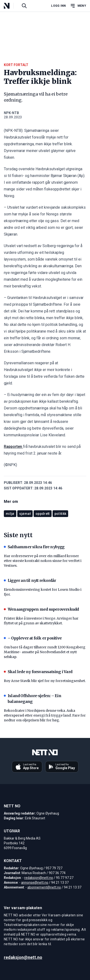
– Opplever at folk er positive (33, 638)
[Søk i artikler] (24, 6)
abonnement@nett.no (44, 887)
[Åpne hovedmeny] (78, 6)
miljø (10, 514)
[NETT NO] (11, 6)
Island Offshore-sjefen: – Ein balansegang (33, 699)
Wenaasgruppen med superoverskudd (41, 609)
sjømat (25, 514)
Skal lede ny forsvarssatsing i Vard (38, 672)
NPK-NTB (11, 113)
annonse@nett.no (35, 883)
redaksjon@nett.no (39, 878)
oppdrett (43, 514)
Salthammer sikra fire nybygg (34, 547)
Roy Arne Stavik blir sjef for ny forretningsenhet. (45, 681)
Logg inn (58, 6)
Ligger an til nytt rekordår (30, 580)
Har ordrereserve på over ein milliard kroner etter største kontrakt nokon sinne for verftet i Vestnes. (43, 561)
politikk (60, 514)
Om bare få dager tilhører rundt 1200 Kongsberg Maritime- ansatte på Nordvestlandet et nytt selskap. (45, 652)
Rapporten (13, 447)
